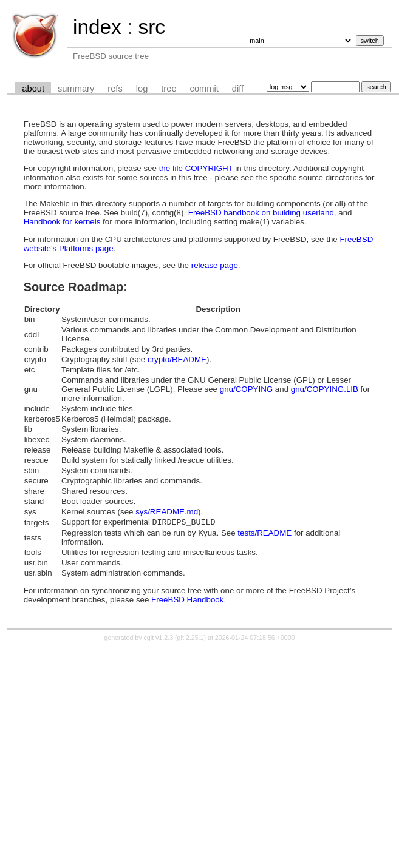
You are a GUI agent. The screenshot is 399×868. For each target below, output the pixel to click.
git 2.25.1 (191, 639)
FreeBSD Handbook (187, 601)
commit (204, 89)
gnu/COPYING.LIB (325, 389)
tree (169, 89)
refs (115, 89)
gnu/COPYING (246, 389)
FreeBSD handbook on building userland (261, 213)
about (33, 89)
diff (238, 89)
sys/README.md (167, 512)
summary (76, 89)
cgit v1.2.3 (159, 639)
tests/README (264, 534)
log (142, 89)
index (97, 27)
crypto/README (177, 359)
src (151, 27)
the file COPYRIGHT (196, 168)
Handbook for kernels (62, 222)
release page (215, 265)
